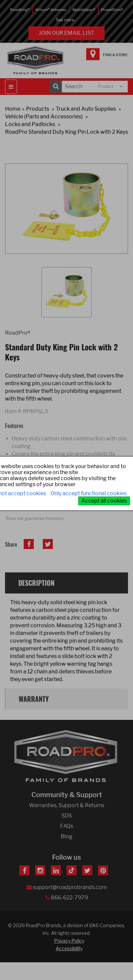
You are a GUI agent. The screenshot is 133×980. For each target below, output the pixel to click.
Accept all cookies (104, 501)
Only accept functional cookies (89, 493)
